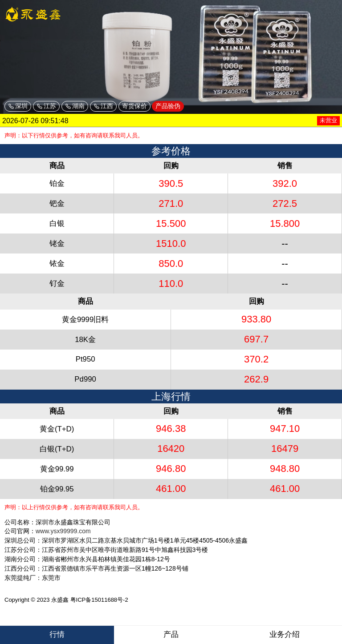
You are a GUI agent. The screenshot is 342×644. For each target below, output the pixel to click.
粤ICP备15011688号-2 (99, 600)
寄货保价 (134, 106)
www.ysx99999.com (63, 531)
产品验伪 (168, 106)
